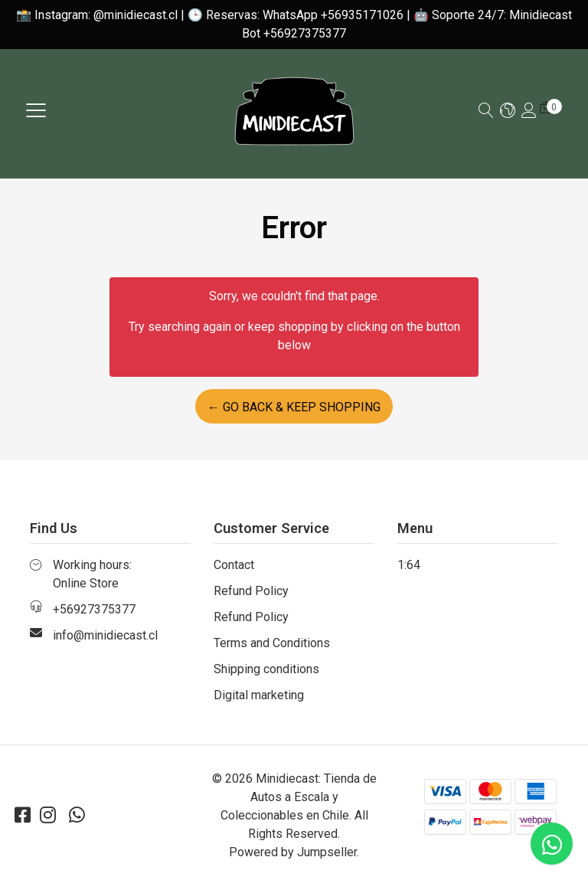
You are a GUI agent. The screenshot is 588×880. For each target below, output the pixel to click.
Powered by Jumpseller (293, 852)
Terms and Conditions (272, 643)
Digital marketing (259, 695)
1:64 (409, 565)
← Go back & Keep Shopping (294, 407)
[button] (508, 111)
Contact (234, 565)
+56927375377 (94, 609)
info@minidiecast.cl (105, 635)
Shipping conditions (266, 669)
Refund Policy (251, 591)
